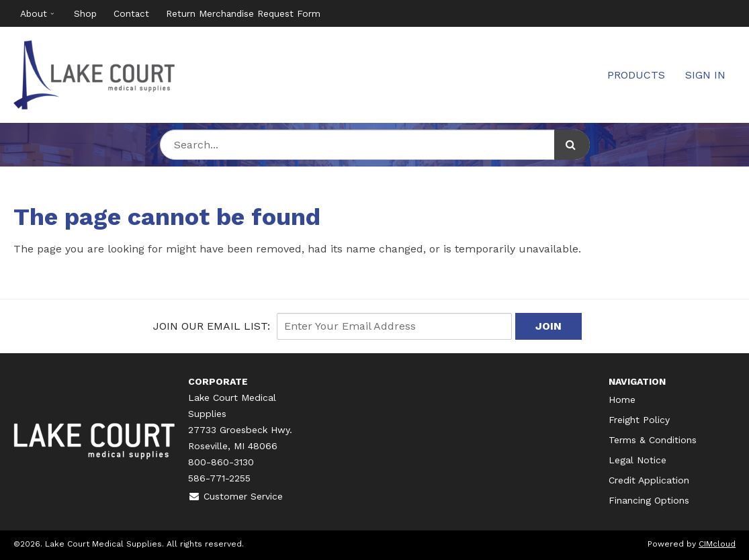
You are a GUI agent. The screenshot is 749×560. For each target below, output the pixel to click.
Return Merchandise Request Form (243, 13)
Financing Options (649, 500)
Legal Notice (637, 460)
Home (622, 400)
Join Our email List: (212, 326)
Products (636, 75)
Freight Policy (639, 420)
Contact (131, 13)
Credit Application (649, 480)
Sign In (705, 75)
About (34, 13)
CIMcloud (717, 544)
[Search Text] (375, 145)
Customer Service (235, 496)
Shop (85, 13)
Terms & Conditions (653, 440)
